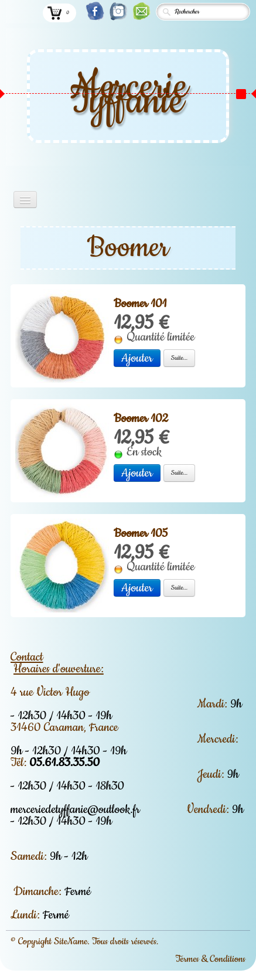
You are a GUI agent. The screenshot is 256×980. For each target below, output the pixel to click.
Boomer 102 (141, 418)
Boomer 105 (141, 533)
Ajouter (137, 358)
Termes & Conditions (210, 959)
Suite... (180, 358)
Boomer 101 (140, 304)
